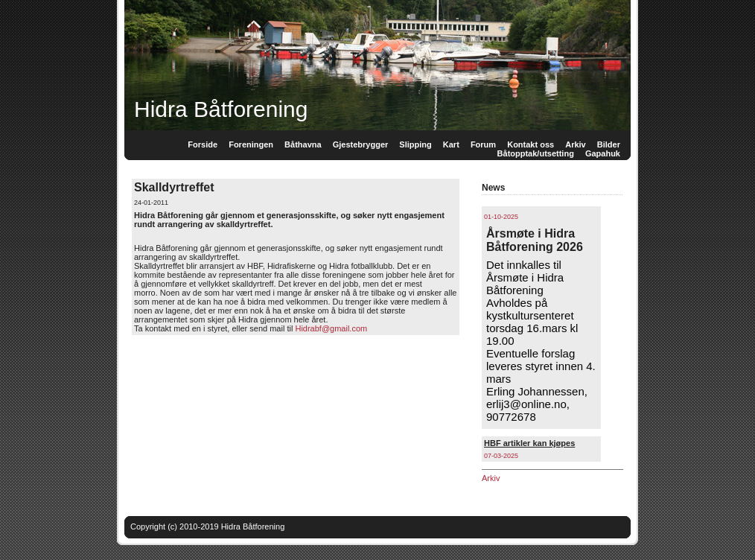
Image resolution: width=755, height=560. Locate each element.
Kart (451, 144)
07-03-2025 (501, 456)
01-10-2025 (501, 217)
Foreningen (251, 144)
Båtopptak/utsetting (536, 153)
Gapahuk (603, 153)
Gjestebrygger (361, 144)
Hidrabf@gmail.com (331, 328)
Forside (203, 144)
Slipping (415, 144)
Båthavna (303, 144)
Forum (483, 144)
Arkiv (491, 478)
